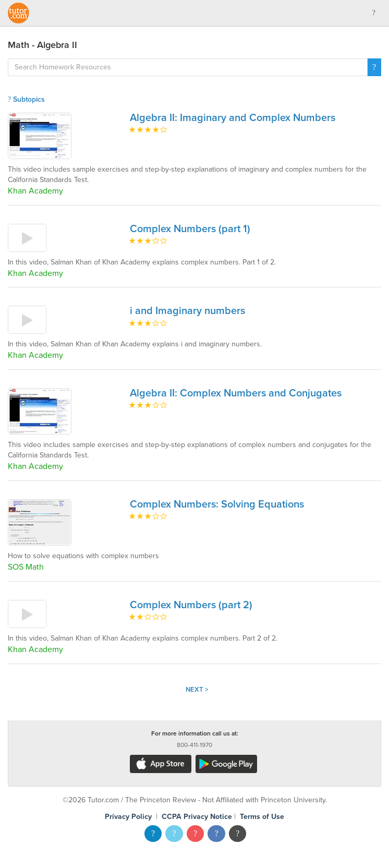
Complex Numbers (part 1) (190, 229)
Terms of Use (262, 817)
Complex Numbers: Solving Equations (217, 504)
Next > (197, 690)
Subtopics (26, 99)
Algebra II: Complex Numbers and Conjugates (236, 393)
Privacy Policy (128, 817)
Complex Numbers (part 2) (191, 605)
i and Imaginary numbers (187, 311)
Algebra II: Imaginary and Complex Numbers (233, 118)
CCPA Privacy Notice (197, 817)
